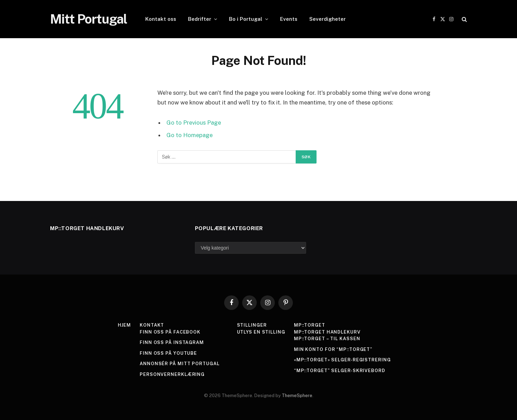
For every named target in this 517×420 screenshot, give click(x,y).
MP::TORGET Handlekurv (327, 332)
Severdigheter (327, 19)
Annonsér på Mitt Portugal (180, 364)
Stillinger (252, 325)
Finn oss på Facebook (170, 332)
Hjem (124, 325)
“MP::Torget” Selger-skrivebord (340, 371)
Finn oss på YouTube (168, 353)
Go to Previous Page (194, 123)
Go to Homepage (190, 135)
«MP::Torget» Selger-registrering (342, 360)
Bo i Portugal (246, 19)
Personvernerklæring (172, 374)
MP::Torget (310, 325)
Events (289, 19)
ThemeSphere (297, 396)
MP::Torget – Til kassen (327, 339)
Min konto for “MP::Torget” (333, 349)
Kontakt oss (161, 19)
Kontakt (152, 325)
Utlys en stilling (261, 332)
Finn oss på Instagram (172, 342)
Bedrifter (200, 19)
